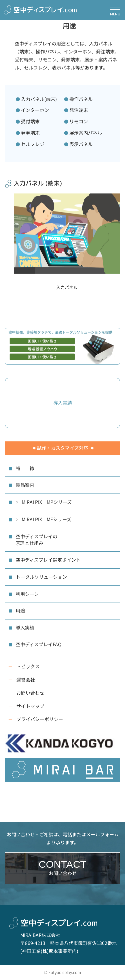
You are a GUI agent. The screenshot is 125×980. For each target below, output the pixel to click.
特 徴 (25, 468)
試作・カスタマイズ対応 (63, 448)
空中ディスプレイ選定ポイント (48, 560)
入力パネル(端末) (39, 99)
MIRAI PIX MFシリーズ (43, 520)
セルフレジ (33, 144)
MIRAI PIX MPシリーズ (44, 502)
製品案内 (25, 485)
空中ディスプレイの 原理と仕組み (33, 540)
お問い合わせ (30, 693)
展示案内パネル (86, 133)
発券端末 (30, 133)
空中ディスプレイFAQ (38, 644)
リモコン (79, 121)
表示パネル (81, 144)
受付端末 (30, 121)
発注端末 (79, 110)
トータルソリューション (41, 577)
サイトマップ (30, 706)
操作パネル (81, 99)
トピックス (28, 666)
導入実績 (25, 627)
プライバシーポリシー (40, 719)
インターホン (35, 110)
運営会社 (26, 680)
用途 (20, 610)
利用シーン (27, 594)
